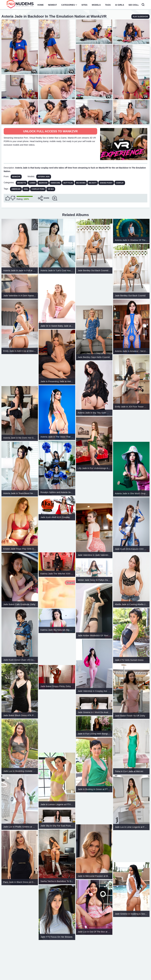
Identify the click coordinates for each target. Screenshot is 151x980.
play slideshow (140, 17)
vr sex (51, 189)
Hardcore (55, 183)
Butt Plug (68, 183)
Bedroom (43, 183)
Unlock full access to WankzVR (50, 131)
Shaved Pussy (106, 183)
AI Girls (120, 5)
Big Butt (93, 183)
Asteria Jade (44, 177)
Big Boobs (81, 183)
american (16, 189)
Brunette (22, 183)
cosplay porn (38, 189)
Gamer (32, 183)
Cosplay (120, 183)
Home (41, 5)
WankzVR (16, 177)
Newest (52, 5)
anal (26, 189)
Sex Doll (134, 5)
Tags (108, 5)
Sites (84, 5)
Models (96, 5)
